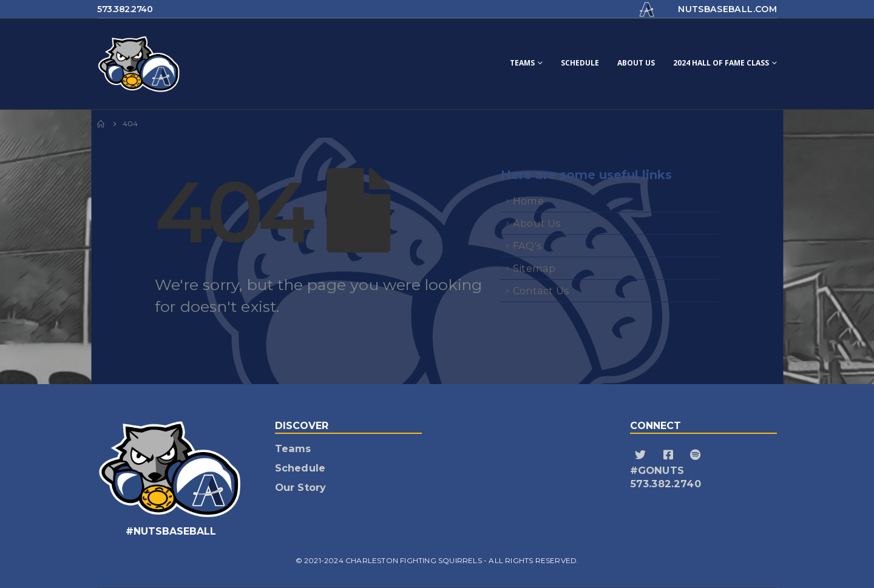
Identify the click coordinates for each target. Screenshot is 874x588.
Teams (522, 63)
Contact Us (541, 291)
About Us (636, 63)
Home (528, 201)
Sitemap (534, 268)
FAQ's (527, 246)
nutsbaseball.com (727, 9)
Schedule (580, 63)
